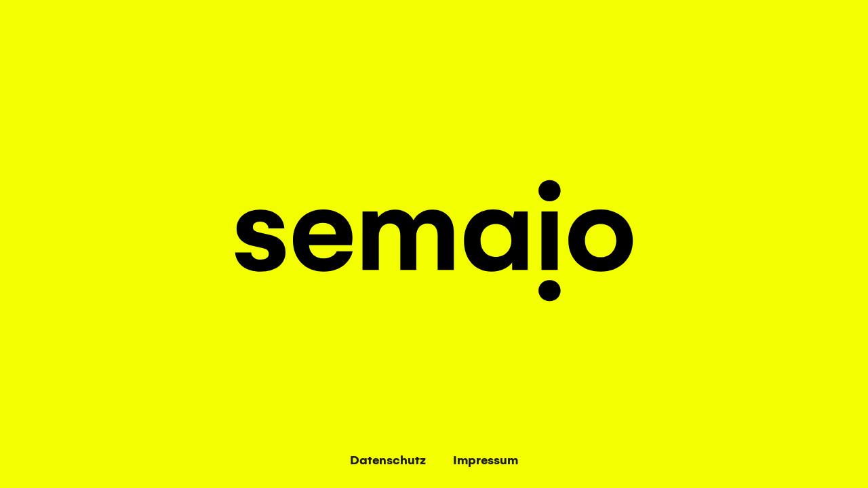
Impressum (486, 461)
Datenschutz (388, 461)
